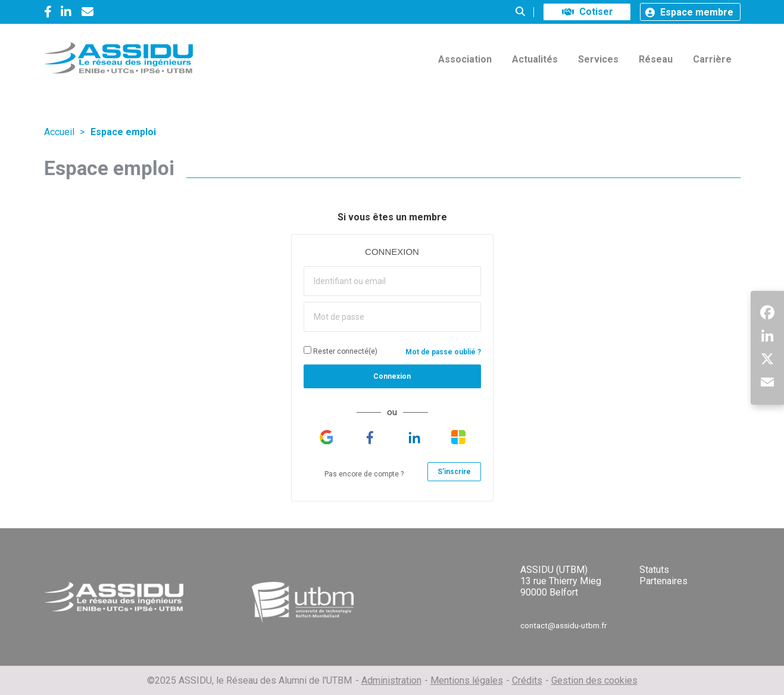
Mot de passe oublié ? (443, 352)
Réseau (656, 59)
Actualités (535, 59)
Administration (391, 680)
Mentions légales (467, 680)
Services (598, 59)
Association (465, 59)
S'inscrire (454, 472)
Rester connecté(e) (341, 351)
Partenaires (663, 581)
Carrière (712, 59)
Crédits (527, 680)
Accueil (59, 132)
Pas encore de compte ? (364, 474)
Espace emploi (123, 132)
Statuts (654, 570)
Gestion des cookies (594, 680)
